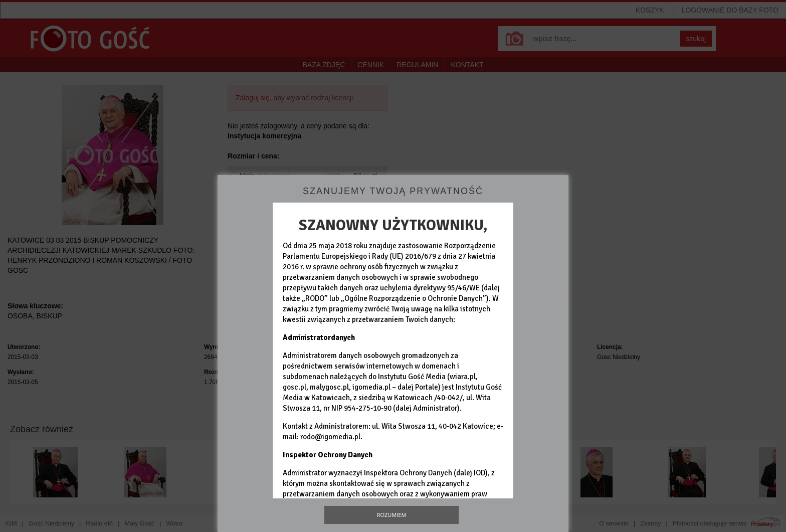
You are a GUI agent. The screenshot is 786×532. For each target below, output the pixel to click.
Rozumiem (392, 515)
